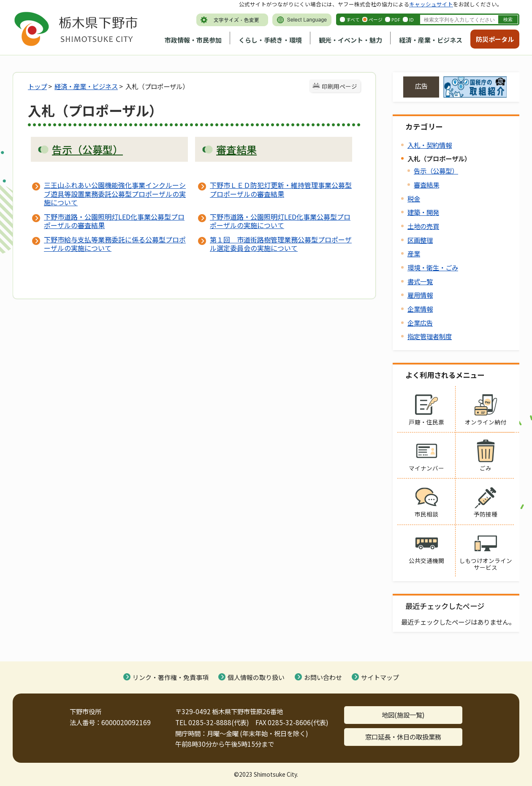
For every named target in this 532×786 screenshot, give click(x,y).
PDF (396, 19)
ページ (376, 19)
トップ (37, 86)
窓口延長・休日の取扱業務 (403, 737)
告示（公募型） (436, 171)
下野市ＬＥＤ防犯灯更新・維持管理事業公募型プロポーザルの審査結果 (281, 189)
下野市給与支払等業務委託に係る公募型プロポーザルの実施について (115, 244)
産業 (414, 253)
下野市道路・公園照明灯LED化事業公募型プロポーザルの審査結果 (114, 221)
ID (411, 19)
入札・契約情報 (430, 145)
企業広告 (420, 323)
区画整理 (420, 240)
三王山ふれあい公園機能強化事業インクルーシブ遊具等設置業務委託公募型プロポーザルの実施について (115, 193)
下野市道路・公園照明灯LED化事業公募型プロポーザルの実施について (280, 221)
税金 (414, 199)
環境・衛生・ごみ (433, 267)
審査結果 (426, 185)
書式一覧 (420, 281)
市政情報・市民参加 (193, 40)
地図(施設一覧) (403, 715)
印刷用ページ (339, 86)
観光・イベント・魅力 (350, 40)
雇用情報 (420, 295)
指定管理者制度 (430, 336)
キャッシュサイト (431, 4)
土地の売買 (423, 226)
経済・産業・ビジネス (431, 40)
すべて (353, 19)
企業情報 (420, 309)
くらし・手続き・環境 (270, 40)
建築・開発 (423, 212)
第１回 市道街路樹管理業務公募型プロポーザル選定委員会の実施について (281, 244)
